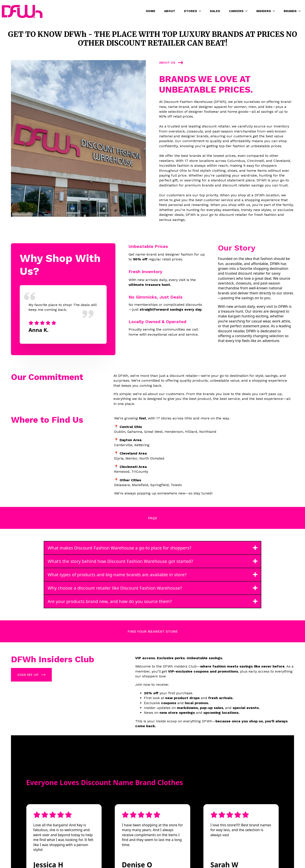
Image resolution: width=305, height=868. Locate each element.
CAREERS (236, 11)
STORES (190, 11)
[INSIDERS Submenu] (275, 11)
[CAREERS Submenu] (248, 11)
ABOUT (170, 11)
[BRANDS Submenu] (301, 11)
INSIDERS (264, 11)
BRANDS (290, 11)
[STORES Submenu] (201, 11)
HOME (151, 11)
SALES (215, 11)
